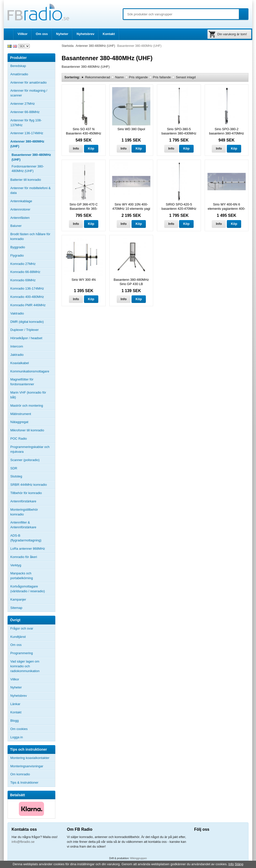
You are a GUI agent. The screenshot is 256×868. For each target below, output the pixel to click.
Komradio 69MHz (23, 280)
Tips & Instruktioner (24, 783)
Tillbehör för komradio (33, 493)
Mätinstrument (21, 414)
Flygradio (17, 255)
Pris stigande (138, 77)
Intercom (17, 346)
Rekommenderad (98, 77)
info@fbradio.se (23, 842)
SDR (14, 468)
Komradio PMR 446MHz (28, 305)
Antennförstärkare (23, 501)
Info (76, 148)
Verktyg (16, 565)
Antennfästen (33, 218)
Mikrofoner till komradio (27, 430)
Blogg (14, 721)
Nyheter (62, 34)
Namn (120, 77)
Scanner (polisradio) (25, 460)
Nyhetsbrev (85, 34)
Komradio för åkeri (24, 557)
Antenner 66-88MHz (33, 112)
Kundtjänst (18, 637)
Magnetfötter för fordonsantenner (22, 382)
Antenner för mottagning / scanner (29, 93)
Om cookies (19, 729)
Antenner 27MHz (33, 104)
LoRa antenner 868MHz (28, 549)
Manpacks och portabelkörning (22, 576)
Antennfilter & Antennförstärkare (23, 525)
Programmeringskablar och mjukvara (30, 449)
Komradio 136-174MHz (27, 288)
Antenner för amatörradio (33, 83)
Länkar (15, 704)
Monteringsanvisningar (27, 766)
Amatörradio (33, 74)
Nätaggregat (19, 422)
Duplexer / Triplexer (25, 330)
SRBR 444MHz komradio (29, 485)
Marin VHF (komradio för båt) (28, 395)
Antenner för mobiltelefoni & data (30, 190)
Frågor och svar (22, 628)
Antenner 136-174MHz (33, 133)
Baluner (16, 226)
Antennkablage (21, 201)
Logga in (17, 737)
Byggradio (18, 247)
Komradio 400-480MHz (27, 297)
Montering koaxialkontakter (30, 758)
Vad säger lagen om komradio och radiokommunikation (25, 666)
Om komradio (20, 774)
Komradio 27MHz (23, 264)
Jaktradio (17, 355)
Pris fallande (162, 77)
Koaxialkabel (20, 363)
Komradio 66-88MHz (25, 272)
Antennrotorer (20, 209)
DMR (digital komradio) (27, 322)
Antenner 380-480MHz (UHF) (33, 144)
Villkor (23, 34)
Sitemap (16, 608)
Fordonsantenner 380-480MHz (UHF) (28, 169)
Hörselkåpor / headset (26, 338)
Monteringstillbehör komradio (24, 512)
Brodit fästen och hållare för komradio (30, 236)
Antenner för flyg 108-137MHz (26, 123)
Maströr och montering (27, 406)
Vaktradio (17, 313)
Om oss (42, 34)
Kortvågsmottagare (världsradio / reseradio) (28, 589)
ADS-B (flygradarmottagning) (26, 538)
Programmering (22, 653)
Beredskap (18, 66)
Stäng (239, 864)
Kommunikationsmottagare (30, 371)
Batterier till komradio (26, 180)
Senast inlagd (186, 77)
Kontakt (109, 34)
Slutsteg (16, 476)
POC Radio (19, 439)
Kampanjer (18, 599)
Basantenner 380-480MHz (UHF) (31, 157)
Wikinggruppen (138, 858)
